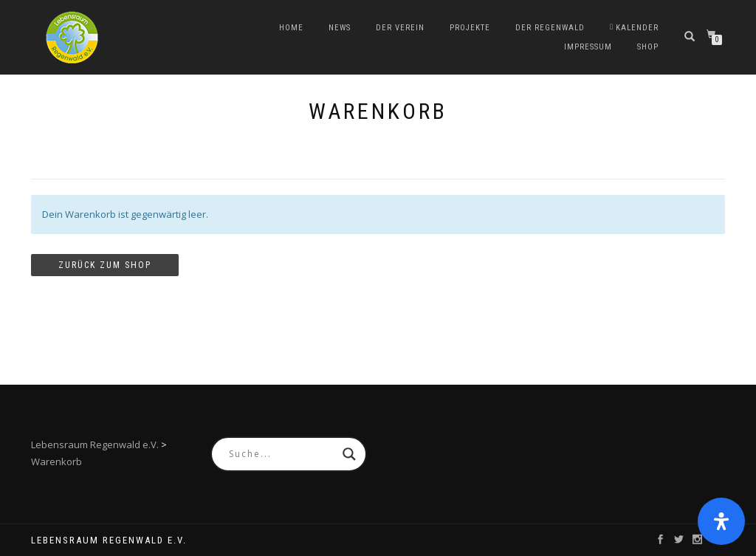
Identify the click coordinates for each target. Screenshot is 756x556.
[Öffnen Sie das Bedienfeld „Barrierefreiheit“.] (721, 521)
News (340, 28)
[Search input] (282, 454)
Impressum (588, 47)
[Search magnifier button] (349, 454)
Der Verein (400, 28)
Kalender (634, 28)
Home (291, 28)
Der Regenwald (550, 28)
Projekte (470, 28)
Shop (648, 47)
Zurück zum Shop (105, 265)
